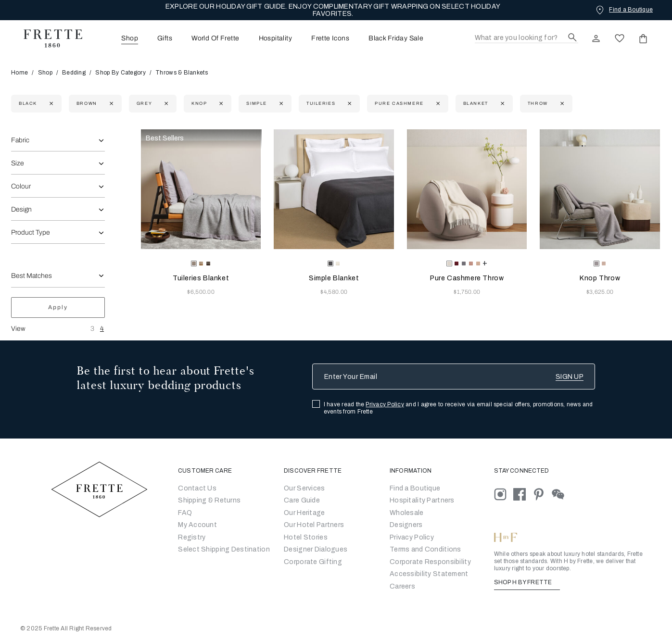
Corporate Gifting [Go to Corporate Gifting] (313, 562)
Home (23, 73)
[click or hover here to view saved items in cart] (643, 38)
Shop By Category (120, 73)
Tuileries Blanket (201, 278)
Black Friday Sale (396, 38)
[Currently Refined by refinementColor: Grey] (165, 104)
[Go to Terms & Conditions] (425, 549)
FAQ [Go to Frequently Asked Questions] (185, 513)
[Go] (406, 525)
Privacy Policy (385, 404)
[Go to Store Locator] (415, 488)
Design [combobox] (21, 209)
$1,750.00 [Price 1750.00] (467, 292)
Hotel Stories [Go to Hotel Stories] (306, 537)
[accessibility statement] (429, 574)
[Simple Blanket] (334, 189)
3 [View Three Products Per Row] (92, 329)
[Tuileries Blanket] (201, 189)
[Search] (526, 38)
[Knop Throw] (600, 189)
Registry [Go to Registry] (192, 537)
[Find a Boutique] (623, 10)
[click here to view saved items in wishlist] (620, 38)
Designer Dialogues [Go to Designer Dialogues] (316, 549)
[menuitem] (116, 38)
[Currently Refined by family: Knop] (220, 104)
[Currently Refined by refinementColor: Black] (50, 104)
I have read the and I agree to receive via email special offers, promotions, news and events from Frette (458, 408)
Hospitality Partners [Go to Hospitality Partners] (422, 500)
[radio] (201, 264)
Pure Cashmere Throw (467, 278)
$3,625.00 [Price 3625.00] (600, 292)
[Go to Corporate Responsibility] (430, 562)
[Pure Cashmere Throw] (467, 189)
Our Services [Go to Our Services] (304, 488)
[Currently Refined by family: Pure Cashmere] (437, 104)
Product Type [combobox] (31, 232)
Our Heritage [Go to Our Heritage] (304, 513)
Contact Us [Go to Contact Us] (197, 488)
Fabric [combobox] (20, 140)
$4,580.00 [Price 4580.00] (334, 292)
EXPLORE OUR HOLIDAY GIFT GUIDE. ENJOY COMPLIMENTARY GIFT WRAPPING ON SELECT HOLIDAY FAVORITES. (333, 10)
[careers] (402, 586)
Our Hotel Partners (314, 525)
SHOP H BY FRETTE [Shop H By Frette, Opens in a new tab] (527, 582)
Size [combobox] (18, 163)
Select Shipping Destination (224, 549)
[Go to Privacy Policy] (412, 537)
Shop (45, 73)
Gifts (165, 38)
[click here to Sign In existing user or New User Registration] (596, 38)
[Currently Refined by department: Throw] (561, 104)
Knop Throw (600, 278)
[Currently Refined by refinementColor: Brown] (110, 104)
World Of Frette (215, 38)
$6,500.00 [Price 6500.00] (201, 292)
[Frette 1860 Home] (48, 38)
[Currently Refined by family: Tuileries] (349, 104)
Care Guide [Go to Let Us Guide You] (302, 500)
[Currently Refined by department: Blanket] (501, 104)
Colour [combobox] (21, 186)
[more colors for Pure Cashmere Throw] (485, 263)
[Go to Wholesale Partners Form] (407, 513)
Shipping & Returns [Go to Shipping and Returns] (209, 500)
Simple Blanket (334, 278)
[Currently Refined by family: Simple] (280, 104)
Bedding (74, 73)
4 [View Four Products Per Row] (102, 329)
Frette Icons (330, 38)
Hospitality (276, 38)
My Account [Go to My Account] (197, 525)
